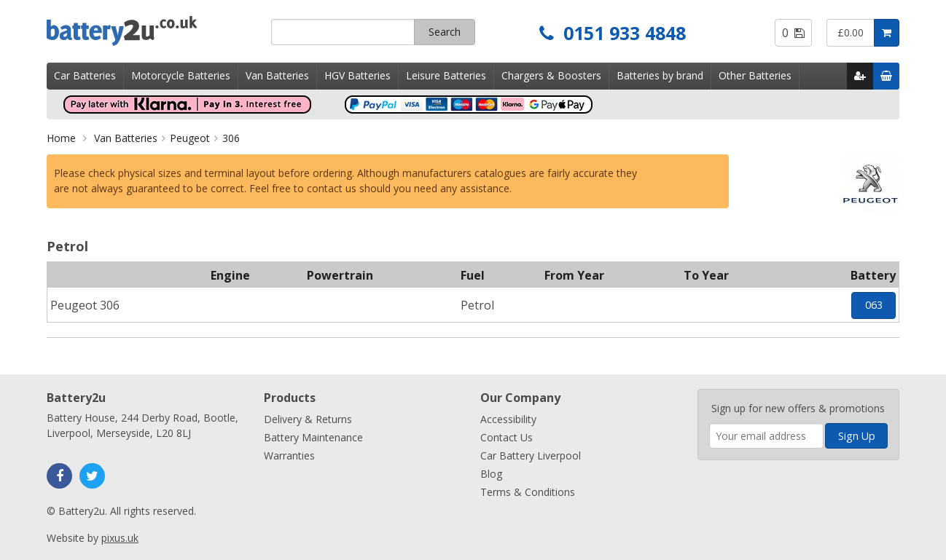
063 (874, 305)
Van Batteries (277, 75)
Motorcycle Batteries (181, 75)
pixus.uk (120, 538)
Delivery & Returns (308, 419)
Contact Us (507, 437)
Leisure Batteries (446, 75)
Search (445, 32)
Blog (491, 474)
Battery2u (153, 31)
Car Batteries (85, 75)
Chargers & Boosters (551, 75)
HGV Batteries (357, 75)
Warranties (289, 456)
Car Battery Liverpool (531, 456)
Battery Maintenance (313, 437)
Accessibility (508, 419)
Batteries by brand (660, 75)
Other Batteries (755, 75)
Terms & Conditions (528, 492)
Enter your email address (709, 382)
